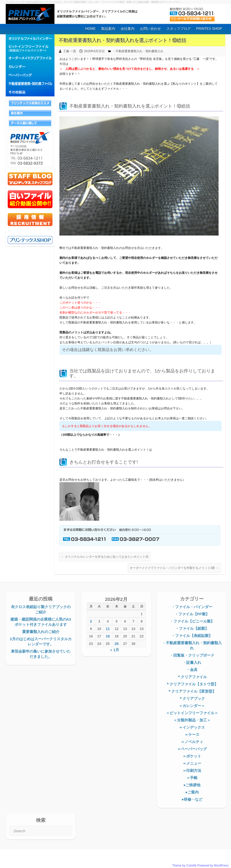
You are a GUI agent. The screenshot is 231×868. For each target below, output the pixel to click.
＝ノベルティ (192, 742)
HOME (91, 29)
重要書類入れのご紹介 (41, 632)
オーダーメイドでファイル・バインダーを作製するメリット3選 (174, 568)
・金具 (192, 670)
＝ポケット (192, 756)
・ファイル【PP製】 (192, 614)
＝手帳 (192, 778)
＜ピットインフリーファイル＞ (192, 713)
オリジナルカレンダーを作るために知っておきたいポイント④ (105, 557)
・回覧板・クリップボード (192, 655)
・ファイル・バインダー (192, 607)
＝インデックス (192, 727)
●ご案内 (192, 792)
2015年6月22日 (94, 51)
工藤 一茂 (69, 51)
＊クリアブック (192, 698)
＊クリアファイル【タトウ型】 (192, 684)
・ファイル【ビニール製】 (192, 621)
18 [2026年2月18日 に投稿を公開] (108, 636)
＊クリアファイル (192, 677)
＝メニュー (192, 763)
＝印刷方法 (192, 770)
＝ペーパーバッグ (192, 749)
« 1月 (115, 650)
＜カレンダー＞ (192, 706)
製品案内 (108, 29)
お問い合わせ (150, 29)
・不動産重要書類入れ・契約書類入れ (138, 51)
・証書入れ (192, 662)
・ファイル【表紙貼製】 (192, 636)
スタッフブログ (179, 29)
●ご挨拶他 (192, 785)
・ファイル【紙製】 (192, 628)
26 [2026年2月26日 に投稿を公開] (116, 644)
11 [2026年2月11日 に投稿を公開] (108, 629)
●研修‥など (192, 799)
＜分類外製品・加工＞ (192, 720)
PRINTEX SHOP (209, 29)
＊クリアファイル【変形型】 (192, 691)
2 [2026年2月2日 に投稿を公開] (91, 621)
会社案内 (128, 29)
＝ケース (192, 734)
